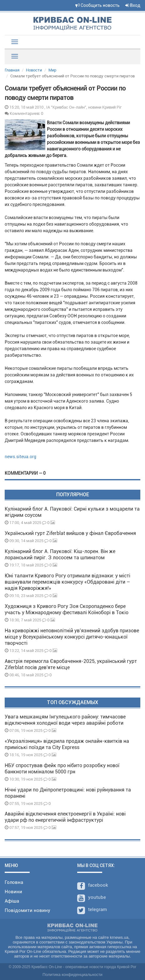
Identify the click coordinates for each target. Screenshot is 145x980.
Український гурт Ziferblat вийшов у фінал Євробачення (70, 533)
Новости (34, 70)
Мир (52, 70)
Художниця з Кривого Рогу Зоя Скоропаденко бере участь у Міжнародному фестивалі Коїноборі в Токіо (67, 609)
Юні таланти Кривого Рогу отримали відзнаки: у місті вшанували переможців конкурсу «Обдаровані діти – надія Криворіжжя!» (67, 582)
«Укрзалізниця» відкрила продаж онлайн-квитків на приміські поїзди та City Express (67, 744)
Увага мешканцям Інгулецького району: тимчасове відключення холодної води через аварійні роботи (65, 720)
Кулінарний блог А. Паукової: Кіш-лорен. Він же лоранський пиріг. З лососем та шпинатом (60, 554)
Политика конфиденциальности (72, 975)
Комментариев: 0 (24, 113)
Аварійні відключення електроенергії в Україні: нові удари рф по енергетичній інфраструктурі (65, 817)
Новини (13, 892)
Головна (14, 882)
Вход (133, 5)
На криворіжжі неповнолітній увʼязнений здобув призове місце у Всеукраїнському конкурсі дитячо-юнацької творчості (72, 637)
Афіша (12, 901)
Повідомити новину (27, 910)
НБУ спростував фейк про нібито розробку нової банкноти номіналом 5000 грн (62, 769)
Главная (12, 70)
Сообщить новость (97, 5)
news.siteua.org (20, 457)
